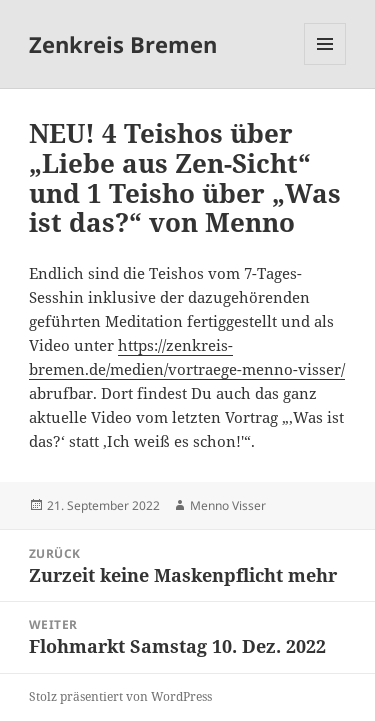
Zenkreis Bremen (123, 44)
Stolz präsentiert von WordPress (120, 696)
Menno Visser (228, 505)
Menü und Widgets (325, 64)
